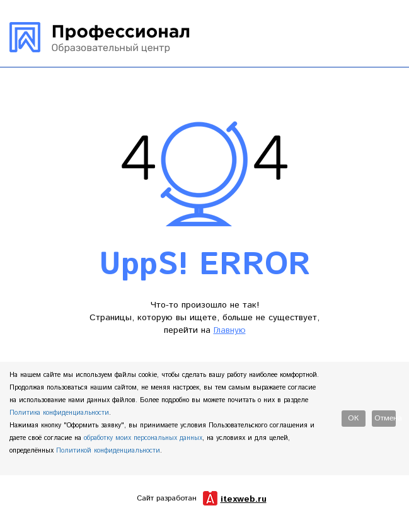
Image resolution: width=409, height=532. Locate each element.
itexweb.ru (244, 499)
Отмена (385, 418)
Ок (353, 418)
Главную (230, 330)
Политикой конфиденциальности (108, 451)
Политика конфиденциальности (59, 413)
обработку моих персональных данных (143, 438)
